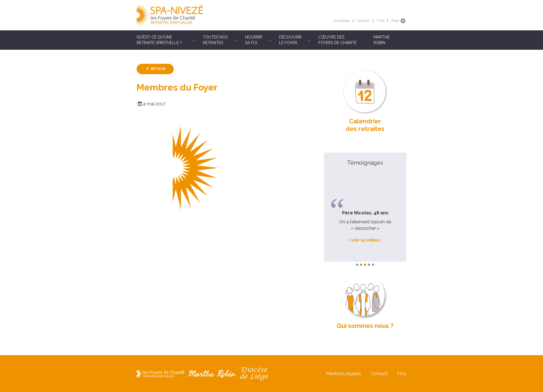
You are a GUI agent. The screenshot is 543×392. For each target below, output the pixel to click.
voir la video (365, 240)
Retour (158, 69)
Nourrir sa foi (254, 40)
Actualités (342, 21)
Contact (364, 21)
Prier (395, 21)
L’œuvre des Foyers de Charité (338, 40)
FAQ (381, 21)
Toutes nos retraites (215, 40)
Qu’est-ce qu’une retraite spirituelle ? (159, 40)
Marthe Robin (382, 40)
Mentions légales (344, 374)
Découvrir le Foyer (290, 40)
